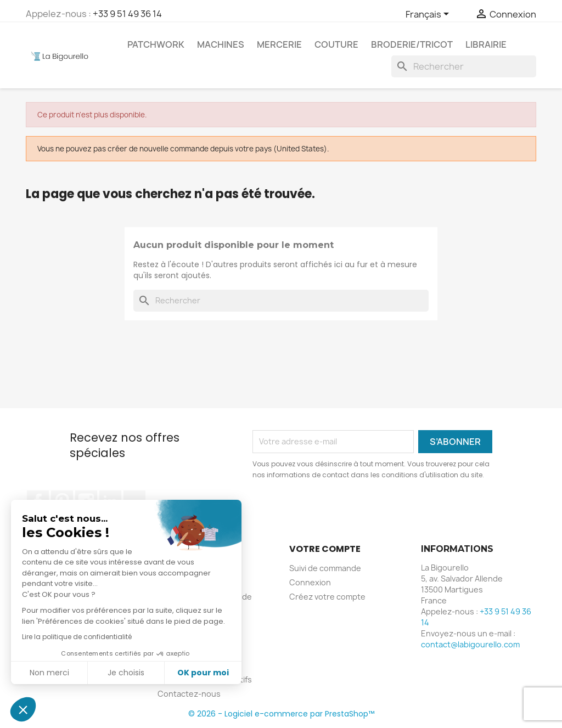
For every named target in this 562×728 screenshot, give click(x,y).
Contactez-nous (189, 694)
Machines (221, 44)
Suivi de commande (325, 568)
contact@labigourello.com (470, 644)
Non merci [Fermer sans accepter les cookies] (49, 673)
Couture (336, 44)
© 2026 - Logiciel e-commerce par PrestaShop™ (281, 714)
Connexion (310, 582)
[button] (23, 709)
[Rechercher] (464, 66)
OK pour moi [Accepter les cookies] (203, 673)
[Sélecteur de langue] (429, 15)
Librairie (486, 44)
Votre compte (325, 549)
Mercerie (279, 44)
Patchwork (156, 44)
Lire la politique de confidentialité (77, 637)
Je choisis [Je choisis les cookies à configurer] (126, 673)
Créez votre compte (327, 597)
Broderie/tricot (412, 44)
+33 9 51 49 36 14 (127, 14)
